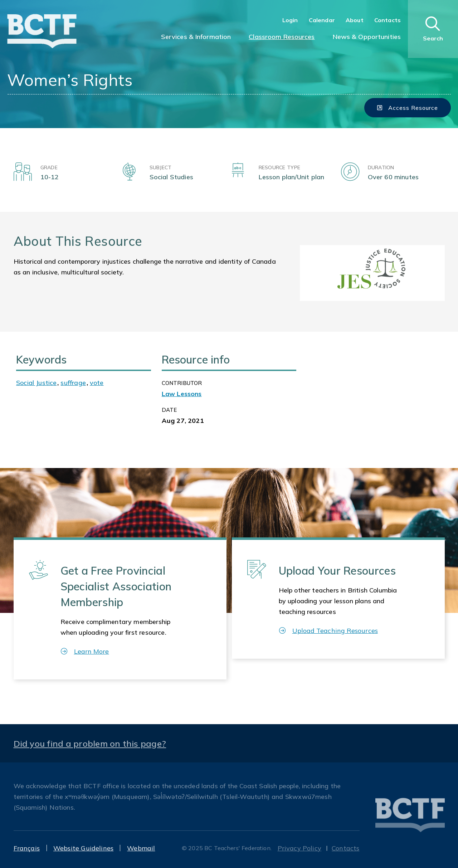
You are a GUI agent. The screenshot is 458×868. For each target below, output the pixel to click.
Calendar (322, 20)
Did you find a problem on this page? (90, 743)
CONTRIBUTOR (182, 383)
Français (27, 848)
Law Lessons (182, 394)
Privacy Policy (300, 848)
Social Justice (36, 383)
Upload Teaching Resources (328, 631)
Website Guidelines (83, 848)
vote (97, 383)
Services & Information (196, 37)
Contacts (388, 20)
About (355, 20)
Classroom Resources (282, 37)
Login (290, 20)
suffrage (73, 383)
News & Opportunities (367, 37)
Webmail (141, 848)
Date (169, 410)
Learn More (85, 651)
